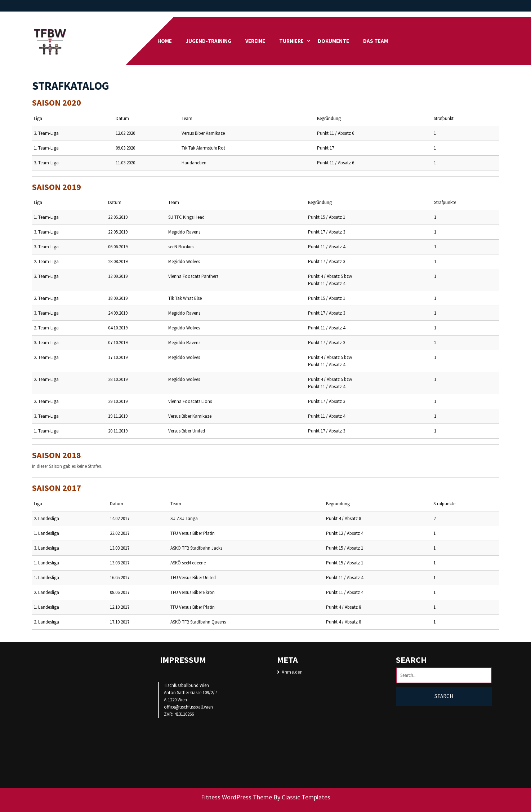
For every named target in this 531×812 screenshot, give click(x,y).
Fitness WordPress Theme (237, 797)
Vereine (255, 41)
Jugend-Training (209, 41)
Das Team (376, 41)
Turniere (291, 41)
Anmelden (292, 672)
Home (165, 41)
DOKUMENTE (333, 41)
